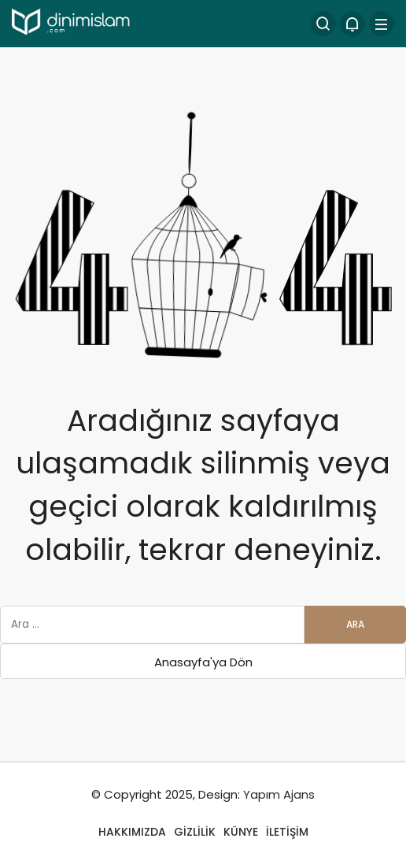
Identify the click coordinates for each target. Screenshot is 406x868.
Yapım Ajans (279, 794)
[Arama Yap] (323, 24)
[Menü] (382, 24)
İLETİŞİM (287, 832)
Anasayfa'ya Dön (203, 662)
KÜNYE (241, 832)
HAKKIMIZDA (132, 832)
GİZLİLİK (195, 832)
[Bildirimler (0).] (352, 24)
